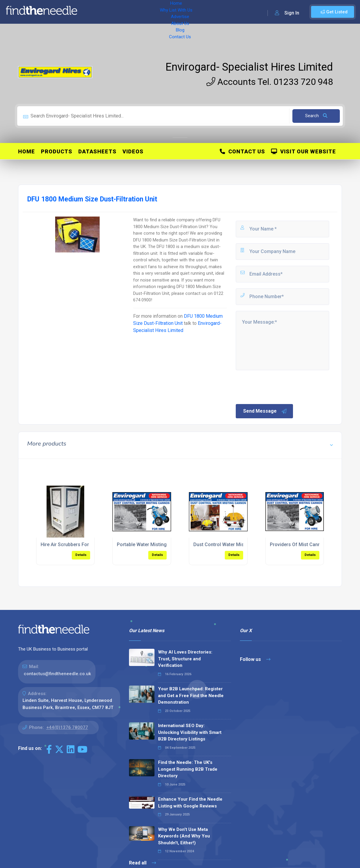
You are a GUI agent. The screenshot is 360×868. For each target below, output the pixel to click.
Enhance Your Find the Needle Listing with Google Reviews (190, 803)
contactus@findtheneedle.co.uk (57, 674)
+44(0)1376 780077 (67, 727)
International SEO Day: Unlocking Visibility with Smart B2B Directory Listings (190, 732)
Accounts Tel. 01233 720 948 (270, 82)
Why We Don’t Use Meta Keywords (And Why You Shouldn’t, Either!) (184, 836)
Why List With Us (120, 12)
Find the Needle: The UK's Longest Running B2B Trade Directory (188, 769)
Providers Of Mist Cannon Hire (303, 545)
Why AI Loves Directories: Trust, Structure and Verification (185, 659)
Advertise (154, 12)
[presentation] (280, 387)
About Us (181, 12)
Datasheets (97, 151)
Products (57, 151)
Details (81, 555)
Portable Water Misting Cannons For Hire (161, 545)
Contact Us (224, 12)
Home (90, 12)
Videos (133, 151)
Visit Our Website (304, 151)
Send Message (265, 411)
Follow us (255, 659)
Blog (202, 12)
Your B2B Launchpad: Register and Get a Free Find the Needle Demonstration (191, 695)
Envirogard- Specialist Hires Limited (249, 67)
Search (316, 116)
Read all (142, 863)
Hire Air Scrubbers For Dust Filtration (81, 545)
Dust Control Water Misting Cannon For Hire (241, 545)
